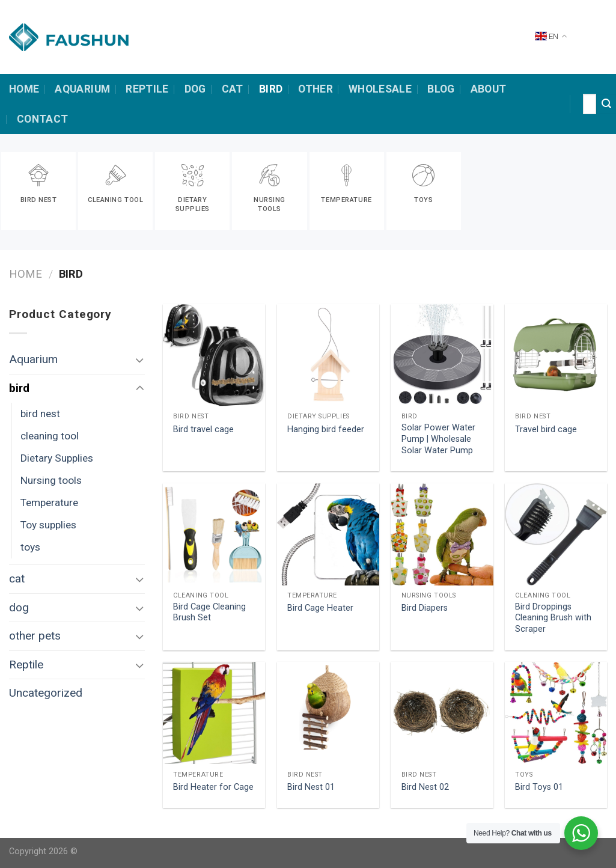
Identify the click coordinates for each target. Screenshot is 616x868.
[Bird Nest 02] (442, 713)
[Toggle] (140, 360)
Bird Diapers (425, 608)
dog (195, 89)
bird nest (40, 414)
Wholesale (380, 89)
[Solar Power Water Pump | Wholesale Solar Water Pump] (442, 355)
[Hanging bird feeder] (328, 355)
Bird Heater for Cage (213, 787)
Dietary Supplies (57, 458)
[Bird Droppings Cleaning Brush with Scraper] (556, 534)
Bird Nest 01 (311, 787)
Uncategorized (46, 693)
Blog (441, 89)
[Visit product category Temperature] (347, 191)
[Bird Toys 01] (556, 713)
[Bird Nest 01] (328, 713)
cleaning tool (50, 436)
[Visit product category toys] (424, 191)
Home (26, 274)
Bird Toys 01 (539, 787)
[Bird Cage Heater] (328, 534)
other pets (35, 636)
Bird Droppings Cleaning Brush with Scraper (553, 618)
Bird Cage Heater (320, 608)
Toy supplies (48, 525)
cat (233, 89)
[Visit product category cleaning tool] (115, 191)
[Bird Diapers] (442, 534)
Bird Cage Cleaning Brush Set (209, 613)
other (316, 89)
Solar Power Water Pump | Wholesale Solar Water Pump (438, 439)
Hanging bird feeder (326, 429)
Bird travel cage (203, 429)
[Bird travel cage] (214, 355)
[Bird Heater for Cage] (214, 713)
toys (30, 547)
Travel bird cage (546, 429)
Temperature (49, 503)
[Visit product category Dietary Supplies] (192, 191)
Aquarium (82, 89)
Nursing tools (51, 480)
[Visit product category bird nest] (38, 191)
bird (271, 89)
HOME (24, 89)
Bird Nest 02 (425, 787)
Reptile (147, 89)
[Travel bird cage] (556, 355)
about (489, 89)
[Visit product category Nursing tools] (269, 191)
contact (42, 119)
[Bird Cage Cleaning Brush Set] (214, 534)
